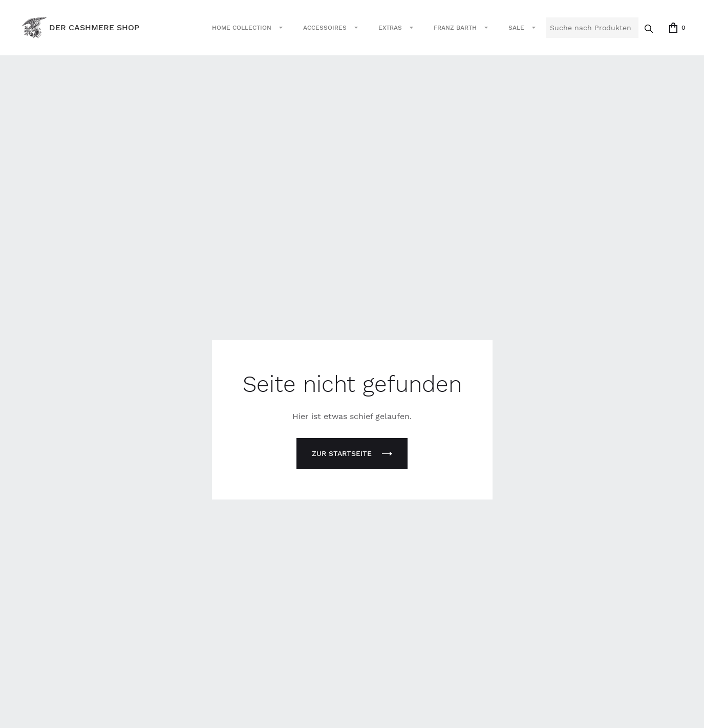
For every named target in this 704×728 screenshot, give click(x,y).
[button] (247, 28)
